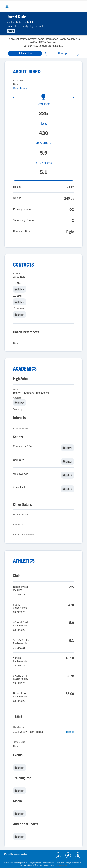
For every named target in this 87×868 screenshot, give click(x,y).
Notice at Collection (49, 863)
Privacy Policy (60, 863)
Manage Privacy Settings (73, 863)
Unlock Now (25, 53)
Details (70, 732)
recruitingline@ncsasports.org (17, 854)
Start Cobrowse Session (47, 865)
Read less (20, 88)
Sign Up (62, 53)
